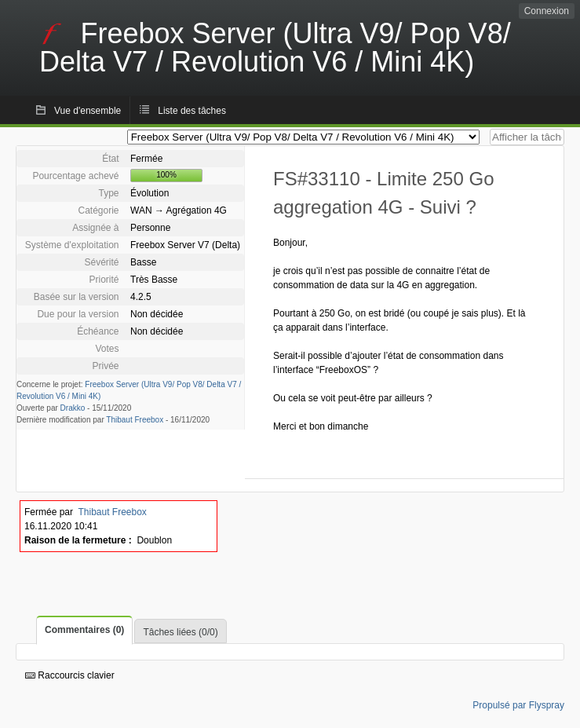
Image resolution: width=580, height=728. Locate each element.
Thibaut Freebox (135, 420)
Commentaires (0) (84, 630)
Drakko (73, 408)
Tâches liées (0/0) (180, 632)
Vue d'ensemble (88, 111)
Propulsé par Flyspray (518, 705)
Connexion (547, 11)
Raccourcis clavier (70, 675)
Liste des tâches (192, 111)
